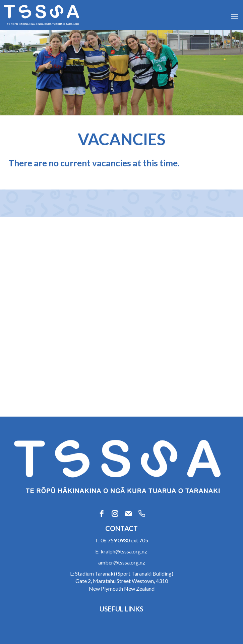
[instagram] (115, 514)
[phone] (142, 514)
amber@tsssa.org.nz (122, 562)
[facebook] (102, 514)
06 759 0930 (115, 540)
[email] (128, 514)
